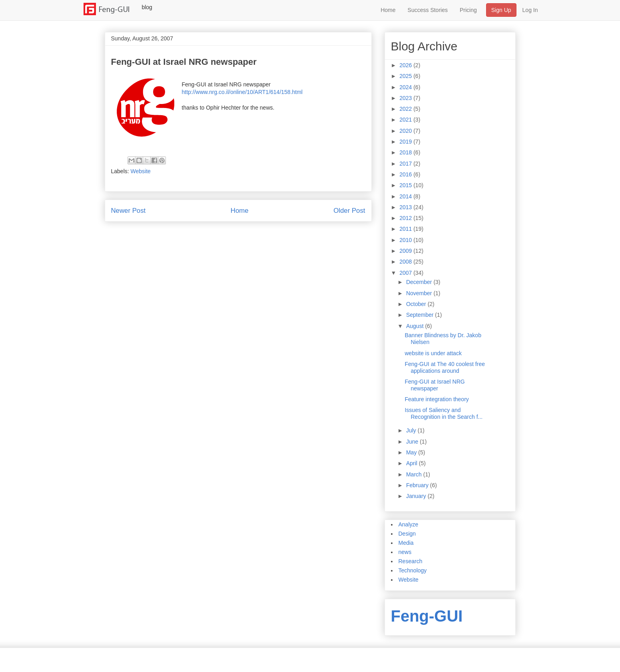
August (416, 326)
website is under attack (433, 353)
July (412, 430)
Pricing (468, 10)
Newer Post (129, 211)
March (415, 474)
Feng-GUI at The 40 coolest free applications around (445, 367)
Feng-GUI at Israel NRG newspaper (435, 385)
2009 (406, 251)
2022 (406, 109)
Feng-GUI (427, 616)
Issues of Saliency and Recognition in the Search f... (444, 413)
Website (141, 171)
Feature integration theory (437, 399)
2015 (406, 185)
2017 (406, 164)
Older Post (349, 211)
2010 (406, 240)
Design (407, 534)
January (417, 496)
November (420, 293)
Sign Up (501, 10)
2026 (406, 65)
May (412, 452)
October (417, 304)
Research (411, 561)
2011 (406, 229)
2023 (406, 98)
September (421, 315)
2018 (406, 152)
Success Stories (428, 10)
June (413, 442)
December (420, 282)
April (413, 463)
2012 (406, 218)
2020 (406, 131)
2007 (406, 273)
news (405, 552)
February (418, 485)
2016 (406, 174)
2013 (406, 207)
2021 (406, 120)
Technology (413, 570)
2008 (406, 262)
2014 (406, 196)
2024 (406, 87)
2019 (406, 142)
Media (406, 543)
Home (388, 10)
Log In (530, 10)
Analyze (409, 524)
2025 (406, 76)
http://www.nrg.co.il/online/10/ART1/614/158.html (242, 92)
